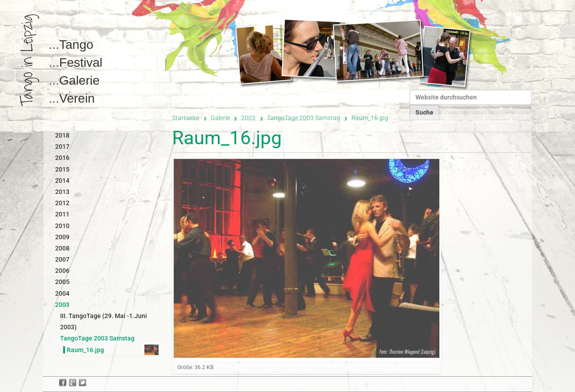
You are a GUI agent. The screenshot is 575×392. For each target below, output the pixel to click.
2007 (62, 259)
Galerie (79, 80)
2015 (62, 169)
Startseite (186, 118)
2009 (62, 237)
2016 (62, 158)
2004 (62, 293)
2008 (62, 248)
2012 (62, 203)
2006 (62, 271)
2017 (62, 146)
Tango (76, 45)
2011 (62, 214)
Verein (77, 98)
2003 (248, 118)
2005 (62, 282)
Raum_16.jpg (85, 350)
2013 (62, 192)
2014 (62, 181)
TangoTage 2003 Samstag (304, 118)
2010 (62, 226)
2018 (62, 135)
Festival (81, 62)
